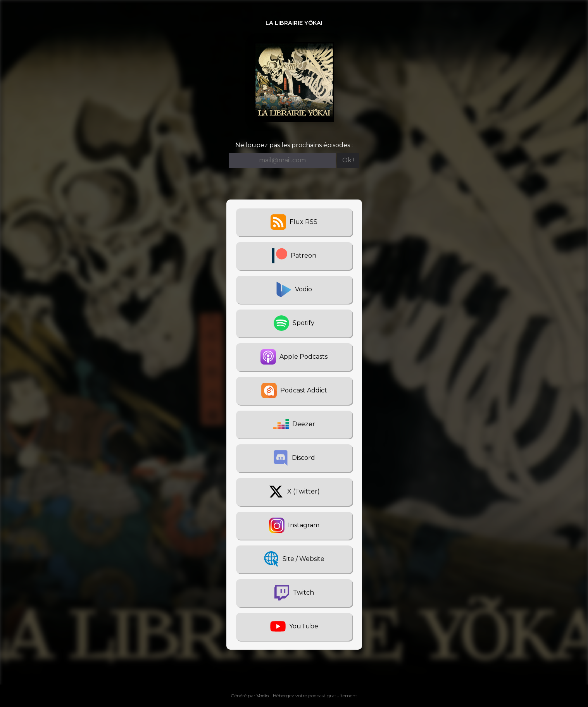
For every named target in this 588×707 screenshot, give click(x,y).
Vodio (263, 696)
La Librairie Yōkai (294, 23)
